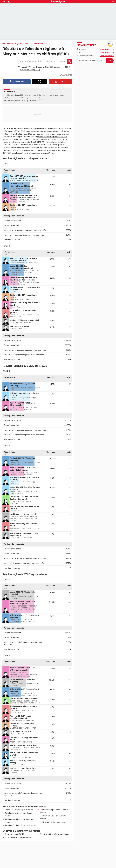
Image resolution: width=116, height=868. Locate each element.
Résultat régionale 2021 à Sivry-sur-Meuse (21, 95)
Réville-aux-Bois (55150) (30, 70)
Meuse (44, 44)
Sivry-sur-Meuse (45, 98)
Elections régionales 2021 (18, 44)
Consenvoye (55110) (62, 67)
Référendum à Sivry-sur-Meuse (53, 822)
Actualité (81, 49)
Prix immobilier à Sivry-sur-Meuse (54, 834)
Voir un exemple (107, 49)
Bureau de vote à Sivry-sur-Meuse (19, 810)
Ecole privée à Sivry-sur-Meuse (18, 837)
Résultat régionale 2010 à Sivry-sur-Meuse (21, 101)
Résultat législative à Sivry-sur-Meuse (20, 825)
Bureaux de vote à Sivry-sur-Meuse (51, 95)
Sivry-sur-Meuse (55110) (15, 834)
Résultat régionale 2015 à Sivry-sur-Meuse (21, 98)
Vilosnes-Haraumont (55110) (40, 67)
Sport (80, 53)
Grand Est (35, 44)
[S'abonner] (95, 61)
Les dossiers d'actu (85, 56)
